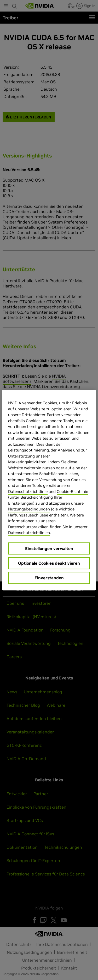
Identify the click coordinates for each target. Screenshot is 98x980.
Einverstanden (49, 578)
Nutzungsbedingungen (29, 509)
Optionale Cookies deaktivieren (49, 563)
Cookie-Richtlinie (72, 491)
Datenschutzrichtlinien (29, 533)
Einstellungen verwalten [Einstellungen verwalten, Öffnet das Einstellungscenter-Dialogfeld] (49, 548)
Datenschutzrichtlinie (28, 491)
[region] (49, 490)
